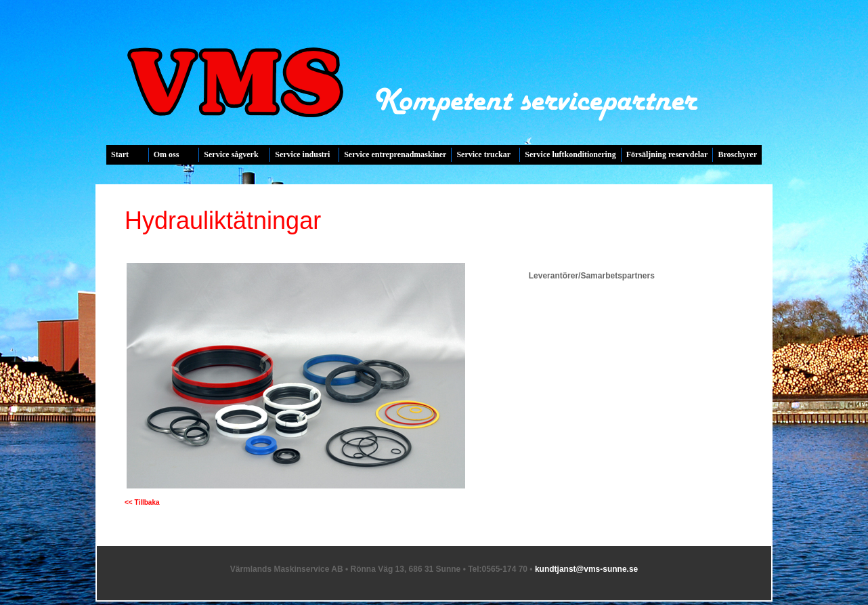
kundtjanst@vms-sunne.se (586, 569)
